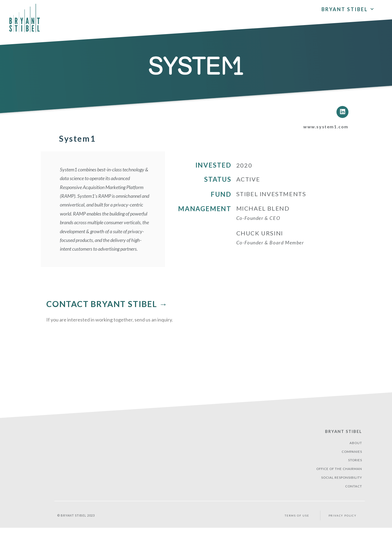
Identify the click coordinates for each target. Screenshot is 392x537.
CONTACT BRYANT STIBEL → (107, 308)
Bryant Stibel (342, 436)
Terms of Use (296, 525)
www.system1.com (322, 131)
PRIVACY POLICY (344, 525)
